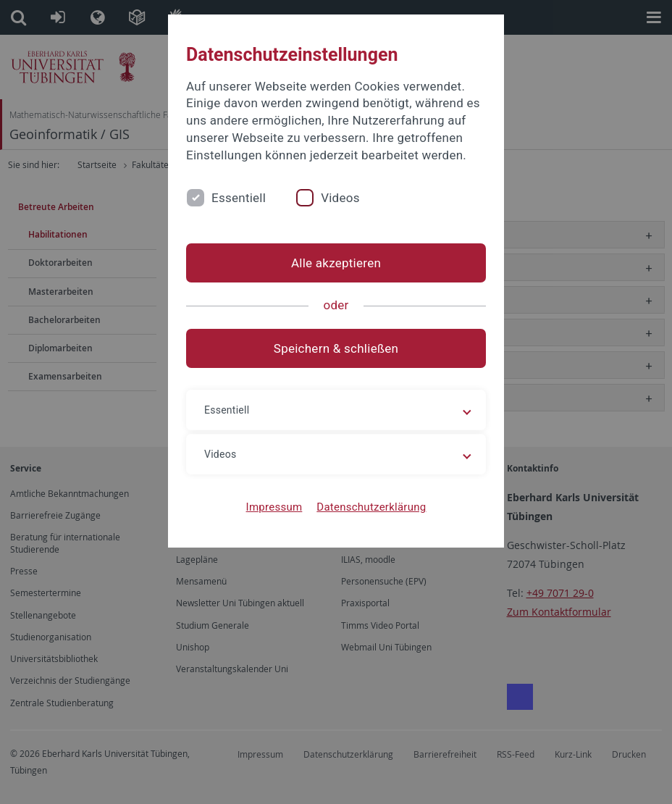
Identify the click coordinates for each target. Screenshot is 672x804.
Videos (340, 198)
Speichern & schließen (336, 348)
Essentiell (239, 198)
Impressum (274, 507)
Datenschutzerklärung (371, 507)
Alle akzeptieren (336, 263)
